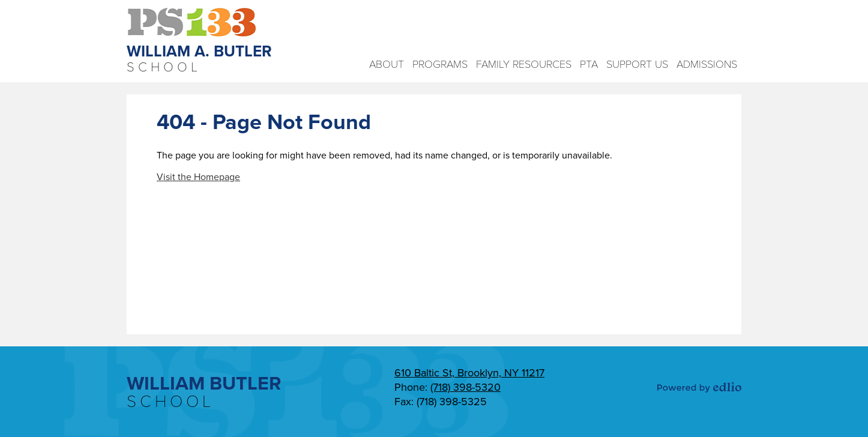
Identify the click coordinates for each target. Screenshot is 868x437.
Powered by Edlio (699, 387)
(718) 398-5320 (466, 387)
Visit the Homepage (198, 177)
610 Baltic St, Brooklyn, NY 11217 (469, 373)
